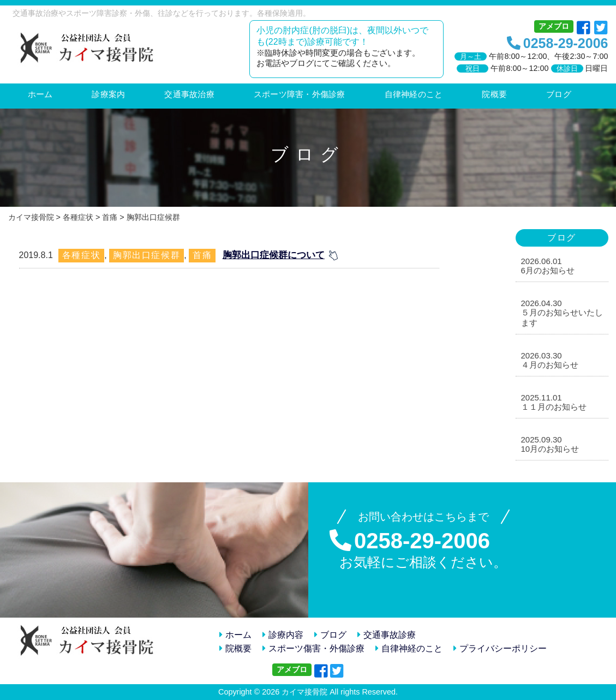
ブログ (330, 635)
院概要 (235, 648)
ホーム (235, 635)
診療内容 (283, 635)
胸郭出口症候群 (146, 255)
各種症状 (81, 255)
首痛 (202, 255)
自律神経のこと (409, 648)
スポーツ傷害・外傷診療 (313, 648)
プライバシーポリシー (500, 648)
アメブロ (554, 26)
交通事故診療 (387, 635)
